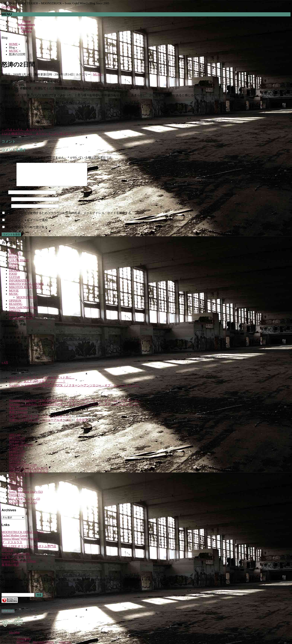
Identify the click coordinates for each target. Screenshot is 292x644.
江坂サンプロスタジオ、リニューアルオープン (40, 420)
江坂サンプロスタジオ (16, 562)
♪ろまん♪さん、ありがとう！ (23, 130)
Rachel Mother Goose (15, 540)
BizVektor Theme (43, 642)
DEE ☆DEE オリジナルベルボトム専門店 (29, 551)
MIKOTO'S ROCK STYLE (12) (28, 476)
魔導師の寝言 (10, 569)
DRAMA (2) (16, 459)
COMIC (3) (16, 453)
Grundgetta (9, 7)
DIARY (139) (17, 456)
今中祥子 (82, 424)
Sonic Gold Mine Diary (23, 312)
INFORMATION (19, 285)
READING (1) (18, 493)
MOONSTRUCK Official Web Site (23, 537)
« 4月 (5, 367)
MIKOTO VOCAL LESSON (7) (28, 473)
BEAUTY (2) (17, 443)
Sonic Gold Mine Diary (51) (26, 496)
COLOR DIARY (19, 265)
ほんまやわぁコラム (22, 319)
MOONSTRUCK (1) (22, 480)
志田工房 (7, 555)
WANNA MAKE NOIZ (16, 558)
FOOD (13, 278)
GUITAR (14, 282)
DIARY (14, 271)
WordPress (23, 642)
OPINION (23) (18, 490)
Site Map (14, 632)
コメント (9, 190)
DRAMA (15, 275)
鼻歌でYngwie (18, 413)
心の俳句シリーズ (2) (23, 507)
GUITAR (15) (17, 466)
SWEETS (15, 315)
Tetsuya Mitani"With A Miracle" (21, 543)
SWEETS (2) (17, 500)
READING (16, 308)
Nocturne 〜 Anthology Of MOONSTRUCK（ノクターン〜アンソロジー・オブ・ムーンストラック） (75, 390)
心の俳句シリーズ (21, 323)
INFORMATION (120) (23, 469)
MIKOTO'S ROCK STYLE (26, 292)
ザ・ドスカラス (12, 547)
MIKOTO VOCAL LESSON (26, 288)
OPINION (15, 305)
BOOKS (14, 261)
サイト (6, 210)
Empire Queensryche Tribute (19, 566)
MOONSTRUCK (27, 302)
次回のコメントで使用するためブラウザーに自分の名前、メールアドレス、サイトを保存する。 (70, 217)
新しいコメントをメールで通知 (27, 225)
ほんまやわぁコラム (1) (24, 503)
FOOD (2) (15, 463)
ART (12, 255)
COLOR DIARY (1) (21, 449)
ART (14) (15, 439)
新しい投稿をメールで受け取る (27, 232)
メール (6, 203)
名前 (4, 197)
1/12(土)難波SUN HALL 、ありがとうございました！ (38, 134)
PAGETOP (8, 611)
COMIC (14, 268)
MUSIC (98, 74)
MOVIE (14, 295)
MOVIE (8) (16, 483)
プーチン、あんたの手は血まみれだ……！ (37, 386)
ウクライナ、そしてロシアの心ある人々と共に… (42, 382)
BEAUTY (15, 258)
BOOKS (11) (17, 446)
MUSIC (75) (16, 486)
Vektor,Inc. (65, 642)
